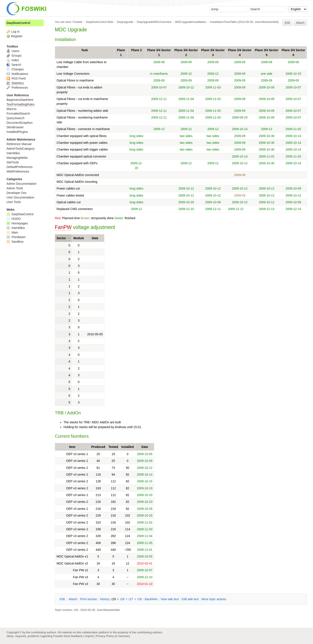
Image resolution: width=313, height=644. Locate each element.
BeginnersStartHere (20, 100)
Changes (15, 69)
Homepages (17, 223)
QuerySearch (15, 118)
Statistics (15, 83)
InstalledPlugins (17, 132)
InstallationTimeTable (223, 22)
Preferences (17, 88)
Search (14, 65)
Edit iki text (190, 599)
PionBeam (16, 237)
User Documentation (20, 197)
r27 (131, 599)
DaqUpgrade (125, 22)
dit (63, 599)
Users (13, 51)
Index (13, 60)
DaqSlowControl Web (100, 22)
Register (17, 36)
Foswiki (77, 22)
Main (12, 232)
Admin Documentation (22, 184)
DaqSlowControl (18, 23)
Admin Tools (15, 188)
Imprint (89, 636)
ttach (73, 599)
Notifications (17, 74)
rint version (89, 599)
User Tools (14, 202)
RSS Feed (16, 78)
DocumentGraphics (20, 123)
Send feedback (73, 636)
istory (105, 599)
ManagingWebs (17, 158)
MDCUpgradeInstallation (191, 22)
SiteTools (13, 162)
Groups (14, 56)
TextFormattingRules (20, 104)
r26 (140, 599)
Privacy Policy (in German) (113, 636)
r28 (122, 599)
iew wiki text (170, 599)
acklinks (151, 599)
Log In (15, 32)
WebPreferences (18, 171)
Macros (12, 109)
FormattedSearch (18, 114)
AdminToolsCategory (21, 149)
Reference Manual (19, 144)
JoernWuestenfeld (266, 22)
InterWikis (13, 153)
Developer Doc (17, 193)
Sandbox (15, 242)
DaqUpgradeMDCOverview (154, 22)
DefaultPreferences (20, 167)
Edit (287, 23)
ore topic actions (214, 599)
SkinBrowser (15, 127)
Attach (300, 23)
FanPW (63, 227)
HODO (14, 219)
